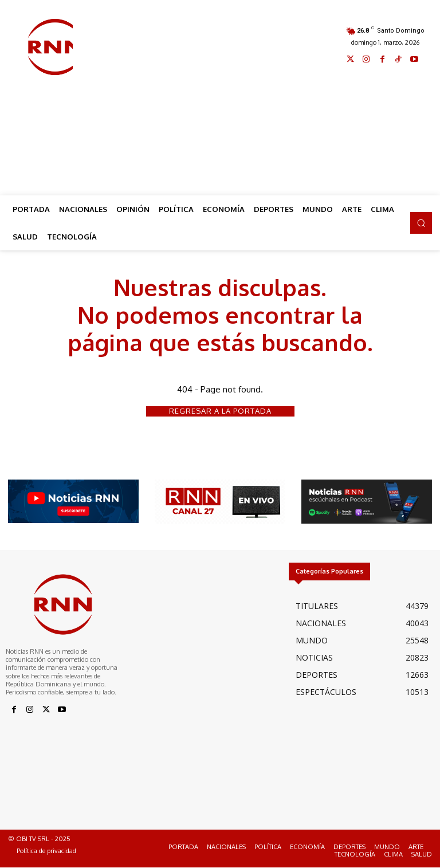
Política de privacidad (46, 851)
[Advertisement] (256, 99)
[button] (421, 223)
